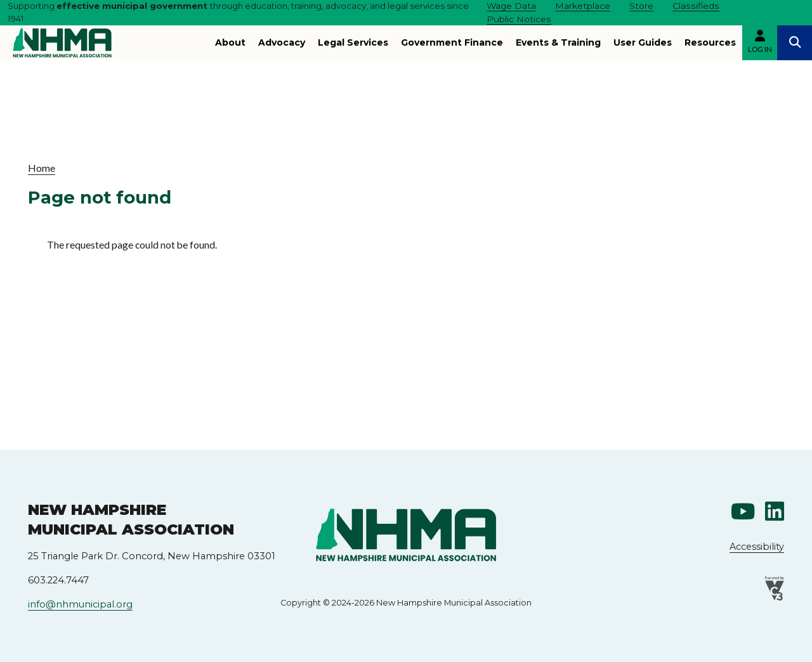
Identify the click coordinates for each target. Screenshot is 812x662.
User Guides (643, 42)
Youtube (743, 511)
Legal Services (353, 42)
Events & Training (558, 42)
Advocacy (282, 42)
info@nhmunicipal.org (80, 604)
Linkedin (775, 511)
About (230, 42)
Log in (760, 49)
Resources (710, 42)
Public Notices (519, 19)
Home (42, 168)
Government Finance (452, 42)
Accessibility (757, 547)
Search (795, 43)
